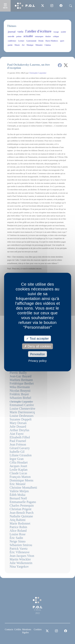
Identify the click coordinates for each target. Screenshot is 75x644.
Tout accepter (37, 338)
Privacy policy (38, 361)
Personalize (38, 354)
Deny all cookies (38, 346)
